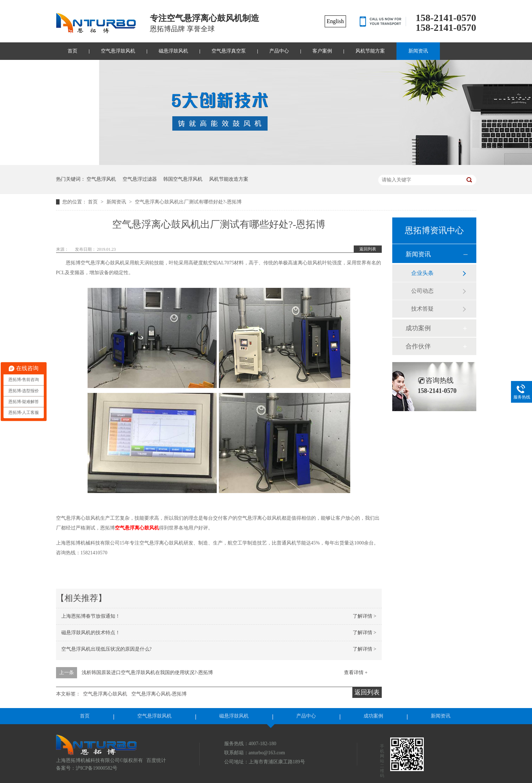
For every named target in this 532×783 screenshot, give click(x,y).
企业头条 (422, 273)
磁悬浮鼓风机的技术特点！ (91, 633)
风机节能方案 (370, 51)
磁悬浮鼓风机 (173, 51)
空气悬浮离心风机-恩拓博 (159, 694)
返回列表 (368, 249)
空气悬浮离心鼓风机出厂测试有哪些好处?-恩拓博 (188, 202)
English (335, 21)
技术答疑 (422, 309)
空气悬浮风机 (101, 179)
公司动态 (422, 291)
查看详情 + (356, 673)
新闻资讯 (418, 51)
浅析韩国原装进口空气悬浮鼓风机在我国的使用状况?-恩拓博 (147, 673)
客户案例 (322, 51)
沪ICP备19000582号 (97, 768)
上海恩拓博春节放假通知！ (91, 616)
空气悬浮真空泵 (229, 51)
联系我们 (77, 68)
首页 (72, 51)
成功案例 (418, 328)
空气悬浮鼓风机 (118, 51)
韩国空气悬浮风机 (183, 179)
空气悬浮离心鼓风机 (137, 528)
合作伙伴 (418, 346)
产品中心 (279, 51)
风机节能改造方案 (229, 179)
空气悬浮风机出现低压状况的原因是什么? (106, 649)
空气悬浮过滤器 (140, 179)
